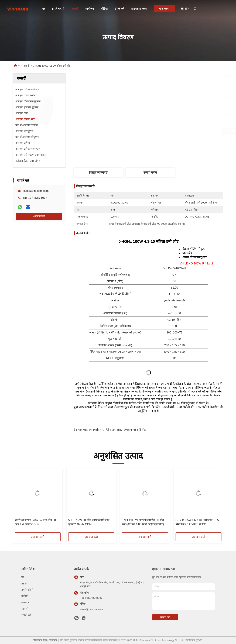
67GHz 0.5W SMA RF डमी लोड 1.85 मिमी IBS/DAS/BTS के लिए (197, 522)
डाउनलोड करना (139, 9)
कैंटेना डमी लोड (113, 430)
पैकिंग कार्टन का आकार (101, 352)
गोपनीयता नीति (40, 640)
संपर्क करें (119, 9)
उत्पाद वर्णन (150, 173)
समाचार (25, 602)
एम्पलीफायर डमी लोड (135, 430)
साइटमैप (53, 640)
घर (44, 9)
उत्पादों (75, 9)
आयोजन (89, 9)
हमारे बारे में (58, 9)
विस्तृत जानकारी (98, 173)
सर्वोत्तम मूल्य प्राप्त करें (169, 131)
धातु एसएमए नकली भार (91, 430)
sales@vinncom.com (36, 191)
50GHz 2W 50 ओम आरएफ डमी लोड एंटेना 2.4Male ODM (89, 522)
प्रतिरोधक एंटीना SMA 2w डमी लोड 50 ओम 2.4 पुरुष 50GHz (35, 522)
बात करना (164, 9)
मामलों (25, 609)
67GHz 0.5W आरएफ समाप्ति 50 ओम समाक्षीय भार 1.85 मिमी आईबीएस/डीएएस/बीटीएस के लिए (144, 523)
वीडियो (104, 9)
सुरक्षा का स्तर (115, 307)
